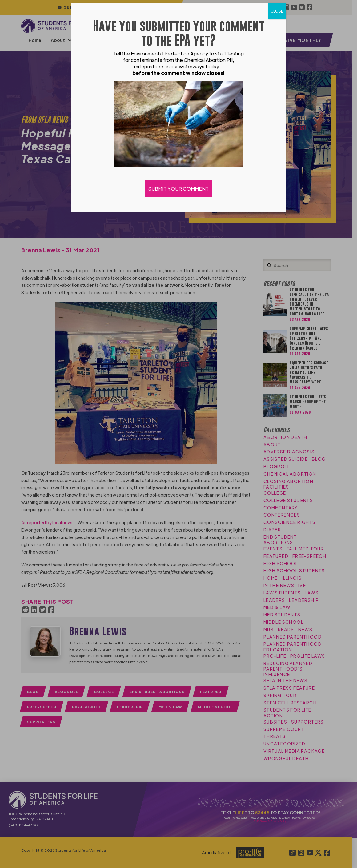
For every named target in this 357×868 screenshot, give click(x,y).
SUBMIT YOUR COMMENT (178, 189)
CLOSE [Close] (277, 11)
